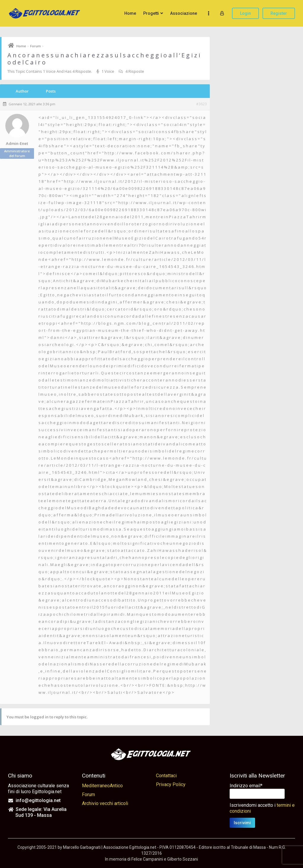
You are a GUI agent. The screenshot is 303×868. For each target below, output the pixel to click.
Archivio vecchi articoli (105, 803)
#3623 (202, 104)
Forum (36, 46)
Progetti (151, 13)
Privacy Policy (171, 784)
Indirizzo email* (246, 786)
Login (245, 13)
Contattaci (166, 776)
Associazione (184, 13)
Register (279, 13)
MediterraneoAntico (102, 786)
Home (130, 13)
